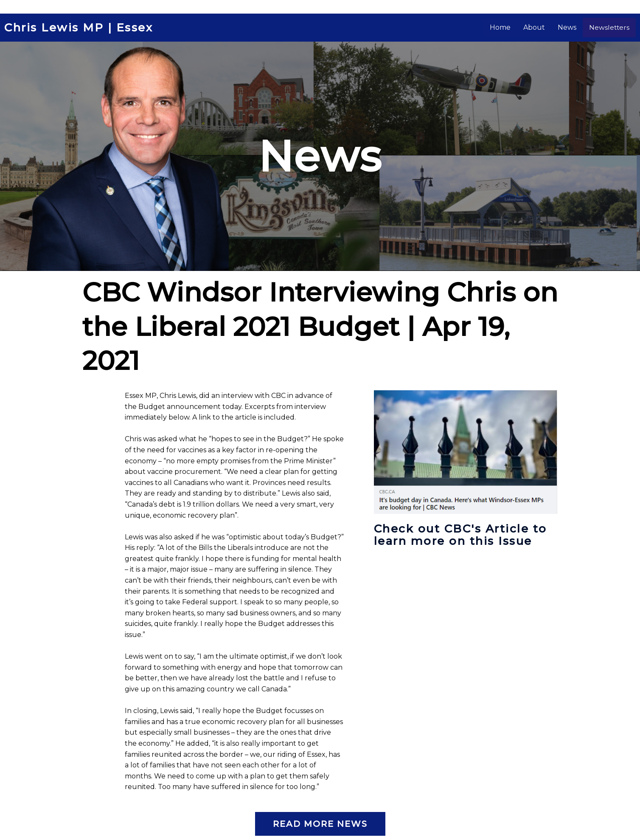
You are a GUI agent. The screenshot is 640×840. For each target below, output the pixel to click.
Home (511, 27)
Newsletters (615, 27)
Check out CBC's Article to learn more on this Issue (458, 540)
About (545, 27)
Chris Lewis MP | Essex (84, 28)
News (578, 27)
